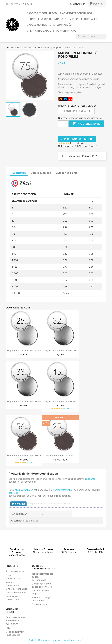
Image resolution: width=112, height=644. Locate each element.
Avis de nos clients (15, 571)
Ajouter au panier (87, 124)
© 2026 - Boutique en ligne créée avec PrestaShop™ (56, 640)
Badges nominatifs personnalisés (49, 25)
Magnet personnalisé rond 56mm (24, 456)
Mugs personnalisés (16, 593)
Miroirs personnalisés (84, 19)
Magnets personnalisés (76, 13)
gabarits (91, 479)
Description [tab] (19, 173)
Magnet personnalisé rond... (60, 456)
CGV (8, 628)
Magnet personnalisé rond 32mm (60, 351)
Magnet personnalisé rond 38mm (24, 402)
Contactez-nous (40, 604)
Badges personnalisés (42, 13)
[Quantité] (62, 124)
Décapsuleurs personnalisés (46, 19)
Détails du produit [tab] (41, 173)
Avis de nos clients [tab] (67, 173)
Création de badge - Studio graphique (52, 31)
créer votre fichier (64, 490)
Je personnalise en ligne (77, 139)
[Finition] (76, 111)
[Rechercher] (91, 37)
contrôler (13, 493)
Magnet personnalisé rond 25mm (24, 351)
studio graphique (24, 490)
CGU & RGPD (12, 624)
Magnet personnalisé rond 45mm (60, 402)
